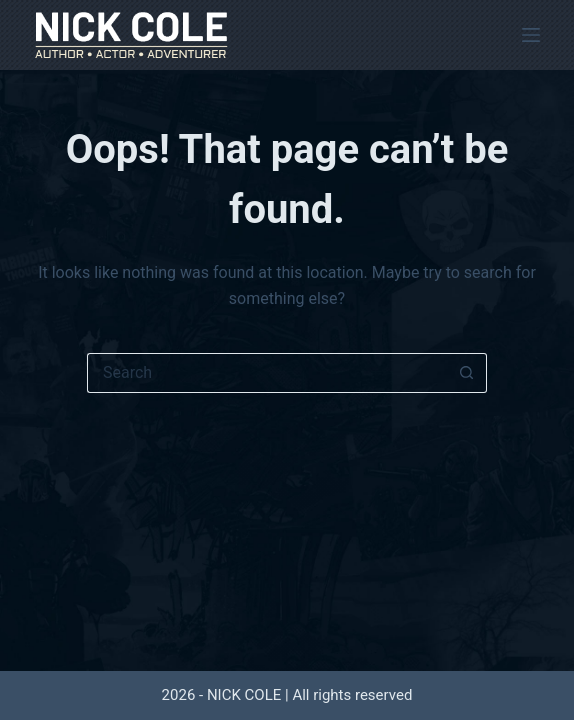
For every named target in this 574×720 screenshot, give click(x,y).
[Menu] (531, 35)
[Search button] (467, 373)
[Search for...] (267, 373)
